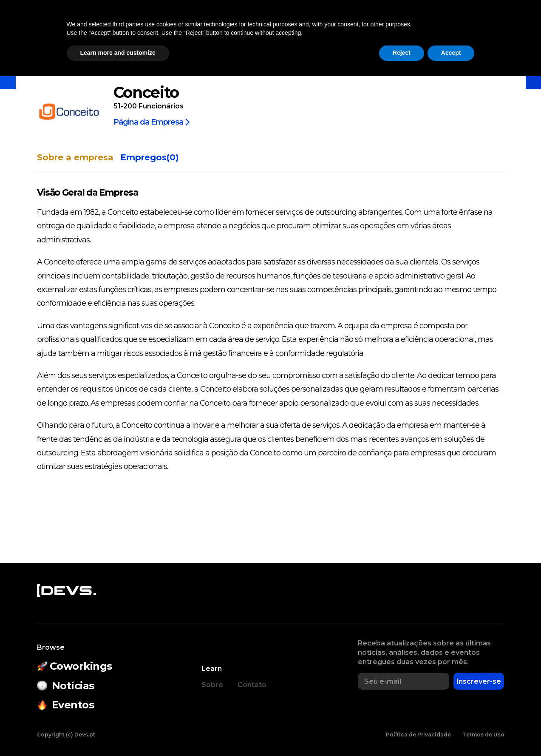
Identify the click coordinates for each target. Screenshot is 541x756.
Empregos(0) (150, 158)
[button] (468, 28)
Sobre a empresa (75, 158)
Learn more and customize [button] (118, 733)
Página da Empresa (152, 122)
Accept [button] (451, 733)
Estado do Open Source (286, 28)
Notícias (101, 28)
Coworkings (152, 28)
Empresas (371, 28)
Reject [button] (402, 733)
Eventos (204, 28)
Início (45, 70)
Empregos (422, 28)
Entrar (508, 28)
